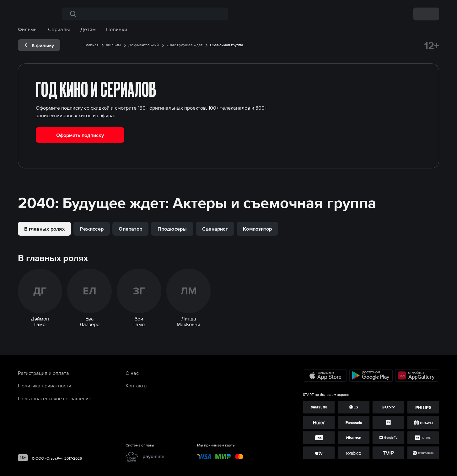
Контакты (137, 386)
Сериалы (59, 29)
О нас (132, 373)
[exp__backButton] (39, 45)
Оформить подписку (80, 135)
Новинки (117, 29)
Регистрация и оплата (43, 373)
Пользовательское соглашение (55, 398)
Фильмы (28, 29)
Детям (88, 29)
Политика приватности (45, 386)
